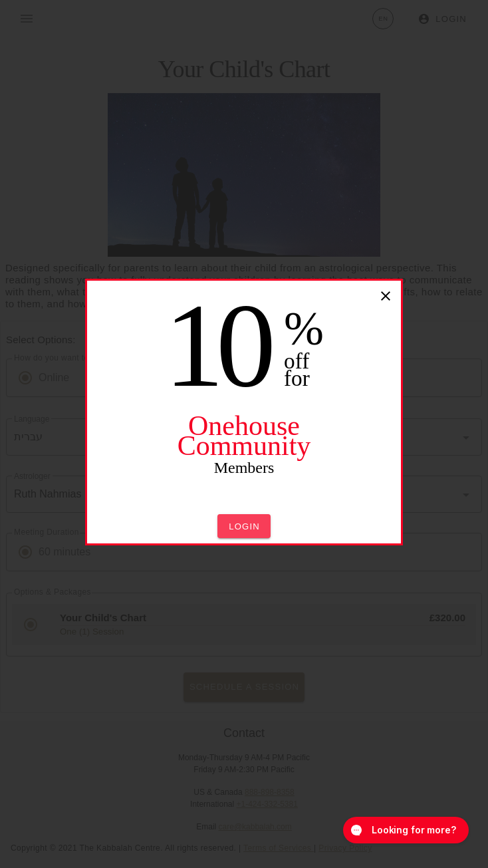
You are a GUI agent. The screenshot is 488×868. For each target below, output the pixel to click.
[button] (244, 526)
